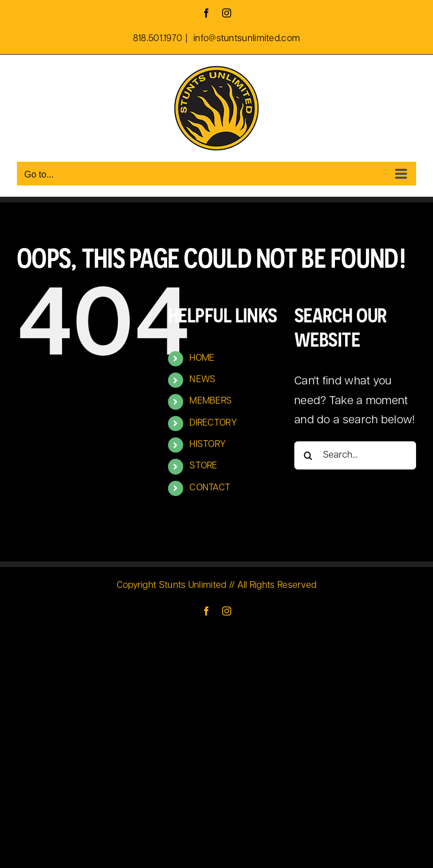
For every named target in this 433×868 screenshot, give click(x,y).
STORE (204, 466)
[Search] (308, 455)
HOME (202, 358)
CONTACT (210, 488)
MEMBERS (211, 401)
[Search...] (355, 455)
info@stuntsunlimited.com (246, 39)
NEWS (202, 380)
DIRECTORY (213, 423)
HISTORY (207, 445)
